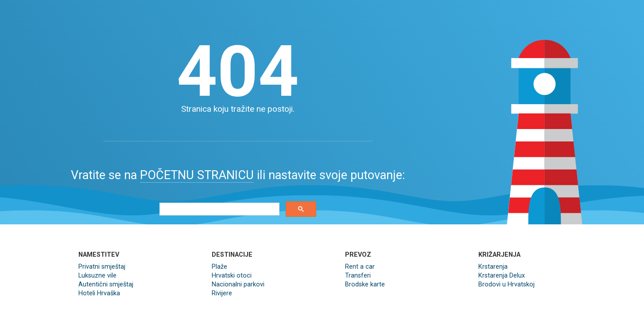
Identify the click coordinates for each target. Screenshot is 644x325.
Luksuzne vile (97, 276)
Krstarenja (493, 267)
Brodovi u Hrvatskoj (506, 284)
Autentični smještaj (106, 284)
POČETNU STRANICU (197, 175)
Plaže (219, 267)
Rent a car (360, 267)
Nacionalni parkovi (238, 284)
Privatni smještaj (102, 267)
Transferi (358, 276)
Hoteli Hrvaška (99, 293)
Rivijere (222, 293)
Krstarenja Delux (502, 276)
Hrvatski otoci (232, 276)
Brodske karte (365, 284)
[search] (219, 209)
